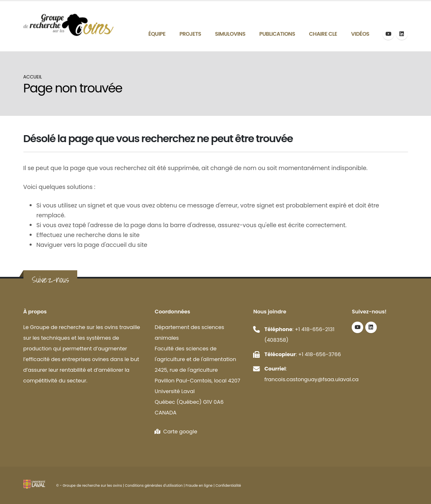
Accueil (33, 77)
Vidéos (360, 34)
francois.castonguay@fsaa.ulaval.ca (311, 379)
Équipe (157, 34)
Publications (277, 34)
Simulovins (230, 34)
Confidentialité (228, 486)
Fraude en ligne (199, 486)
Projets (190, 34)
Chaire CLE (323, 34)
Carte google (176, 432)
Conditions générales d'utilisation (154, 486)
